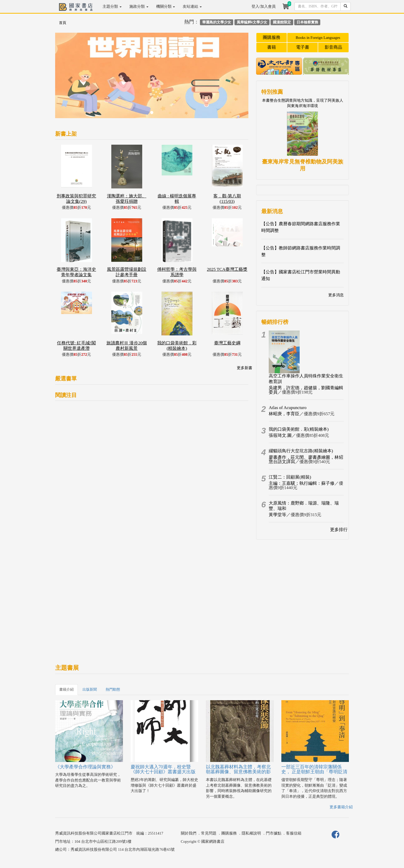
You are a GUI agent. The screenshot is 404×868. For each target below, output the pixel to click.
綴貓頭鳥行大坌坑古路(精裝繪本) (301, 451)
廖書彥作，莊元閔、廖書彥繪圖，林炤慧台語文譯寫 (306, 459)
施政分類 (139, 6)
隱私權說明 (251, 833)
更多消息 (336, 295)
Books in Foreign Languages (318, 38)
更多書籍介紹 (341, 807)
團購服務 (272, 37)
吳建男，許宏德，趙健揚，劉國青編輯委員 (306, 390)
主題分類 (112, 6)
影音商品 (333, 47)
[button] (70, 78)
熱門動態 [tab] (113, 689)
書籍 (272, 47)
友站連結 (192, 6)
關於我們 (189, 833)
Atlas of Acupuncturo (288, 408)
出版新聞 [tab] (90, 689)
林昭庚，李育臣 (284, 414)
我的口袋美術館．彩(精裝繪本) (299, 429)
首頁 (63, 23)
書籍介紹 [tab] (66, 689)
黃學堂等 (277, 515)
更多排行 (339, 530)
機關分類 (166, 6)
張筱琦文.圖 (280, 435)
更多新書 (245, 368)
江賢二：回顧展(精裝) (290, 477)
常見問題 (209, 833)
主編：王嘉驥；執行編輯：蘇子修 (302, 483)
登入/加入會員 (264, 6)
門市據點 (274, 833)
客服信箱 (294, 833)
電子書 (303, 47)
